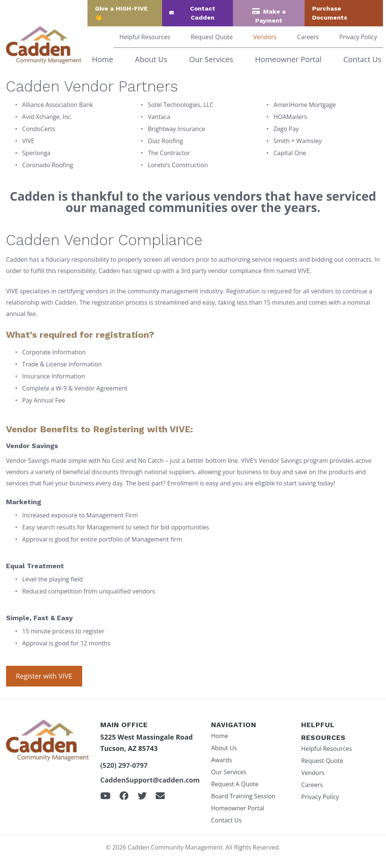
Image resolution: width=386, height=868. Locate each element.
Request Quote (212, 37)
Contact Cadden (203, 13)
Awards (221, 760)
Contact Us (362, 59)
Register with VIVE (44, 676)
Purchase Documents (330, 13)
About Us (151, 59)
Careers (308, 37)
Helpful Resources (145, 37)
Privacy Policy (358, 37)
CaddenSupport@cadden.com (150, 780)
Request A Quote (235, 784)
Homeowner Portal (288, 59)
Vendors (265, 37)
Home (103, 59)
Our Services (211, 59)
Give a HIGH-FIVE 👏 (121, 13)
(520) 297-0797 (124, 765)
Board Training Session (243, 796)
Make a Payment (270, 16)
